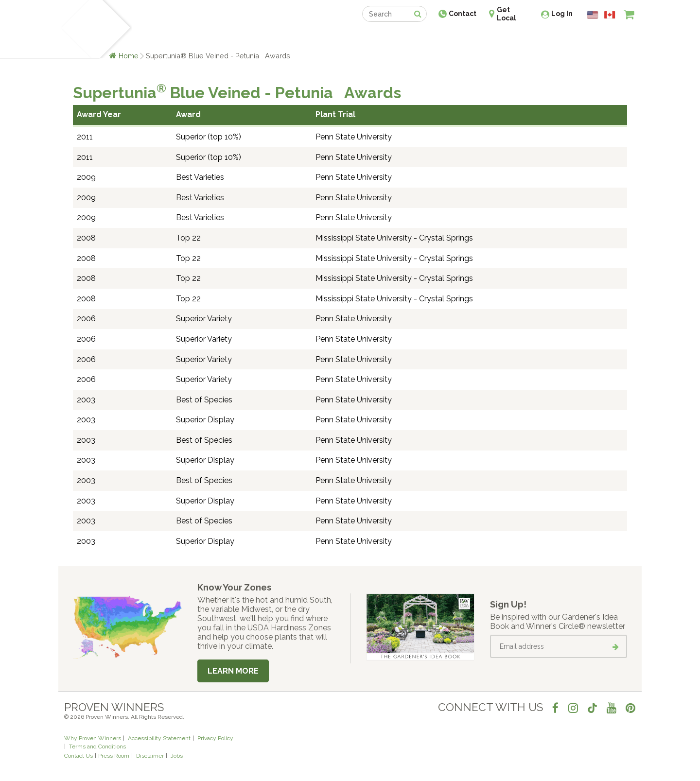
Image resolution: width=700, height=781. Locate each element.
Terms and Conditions (97, 746)
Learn (181, 38)
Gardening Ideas (231, 38)
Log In (562, 14)
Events (375, 38)
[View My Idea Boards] (611, 39)
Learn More (233, 671)
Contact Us (79, 756)
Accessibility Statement (159, 738)
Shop (343, 38)
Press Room (114, 756)
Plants (149, 38)
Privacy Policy (215, 738)
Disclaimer (150, 756)
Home (129, 56)
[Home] (76, 29)
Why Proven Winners (93, 738)
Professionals (423, 38)
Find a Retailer (297, 38)
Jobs (177, 756)
